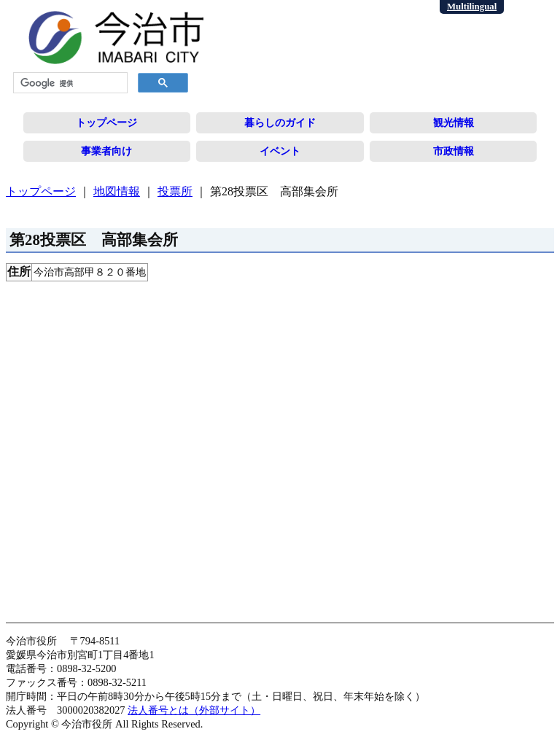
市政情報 (454, 151)
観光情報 (454, 122)
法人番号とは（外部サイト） (194, 710)
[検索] (69, 83)
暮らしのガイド (280, 122)
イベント (280, 151)
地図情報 (117, 191)
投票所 (175, 191)
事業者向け (106, 151)
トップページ (106, 122)
